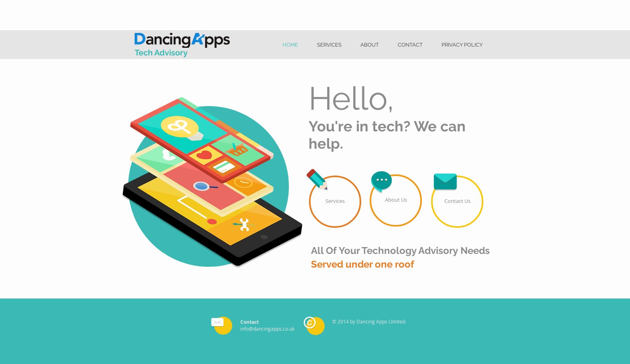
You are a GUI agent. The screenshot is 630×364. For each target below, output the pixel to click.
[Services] (335, 202)
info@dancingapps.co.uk (267, 329)
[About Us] (396, 200)
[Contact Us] (457, 202)
